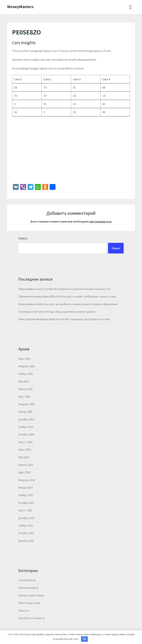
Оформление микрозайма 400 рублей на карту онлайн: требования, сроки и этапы (67, 296)
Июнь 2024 (25, 450)
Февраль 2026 (26, 366)
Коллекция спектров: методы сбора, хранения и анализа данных (57, 312)
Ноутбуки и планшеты (32, 618)
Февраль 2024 (26, 480)
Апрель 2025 (26, 389)
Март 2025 (24, 397)
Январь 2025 (25, 412)
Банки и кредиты (28, 588)
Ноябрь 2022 (26, 526)
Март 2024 (24, 472)
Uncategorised (27, 580)
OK (84, 639)
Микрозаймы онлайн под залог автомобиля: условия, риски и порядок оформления (68, 304)
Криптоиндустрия (29, 603)
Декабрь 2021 (26, 541)
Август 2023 (25, 510)
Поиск (23, 239)
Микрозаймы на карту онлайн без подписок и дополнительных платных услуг (65, 289)
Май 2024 (24, 457)
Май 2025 (24, 381)
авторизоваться (100, 221)
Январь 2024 (25, 488)
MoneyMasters (20, 7)
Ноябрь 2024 (26, 427)
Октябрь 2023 (26, 503)
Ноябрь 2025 (26, 374)
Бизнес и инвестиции (31, 595)
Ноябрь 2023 (26, 495)
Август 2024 (25, 442)
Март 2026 (24, 359)
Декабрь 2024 (26, 419)
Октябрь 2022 (26, 533)
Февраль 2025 (26, 404)
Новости (24, 611)
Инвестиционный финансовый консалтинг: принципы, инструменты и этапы (64, 319)
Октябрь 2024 (26, 434)
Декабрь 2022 (26, 518)
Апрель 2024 (26, 465)
